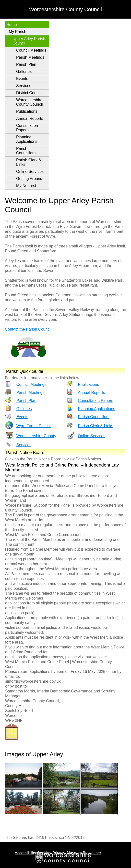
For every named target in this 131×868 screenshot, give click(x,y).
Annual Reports (30, 118)
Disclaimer (92, 853)
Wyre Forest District (34, 426)
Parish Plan (26, 64)
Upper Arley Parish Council (29, 41)
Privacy (59, 853)
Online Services (30, 172)
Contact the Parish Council (28, 329)
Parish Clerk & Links (29, 162)
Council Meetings (31, 50)
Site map (74, 853)
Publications (27, 111)
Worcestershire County (36, 436)
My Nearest (26, 186)
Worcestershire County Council (30, 102)
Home (12, 25)
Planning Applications (27, 139)
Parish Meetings (30, 57)
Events (22, 79)
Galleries (24, 72)
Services (24, 86)
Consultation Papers (27, 128)
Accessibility (25, 853)
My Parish (18, 32)
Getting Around (29, 179)
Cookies (44, 853)
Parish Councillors (26, 151)
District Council (29, 93)
